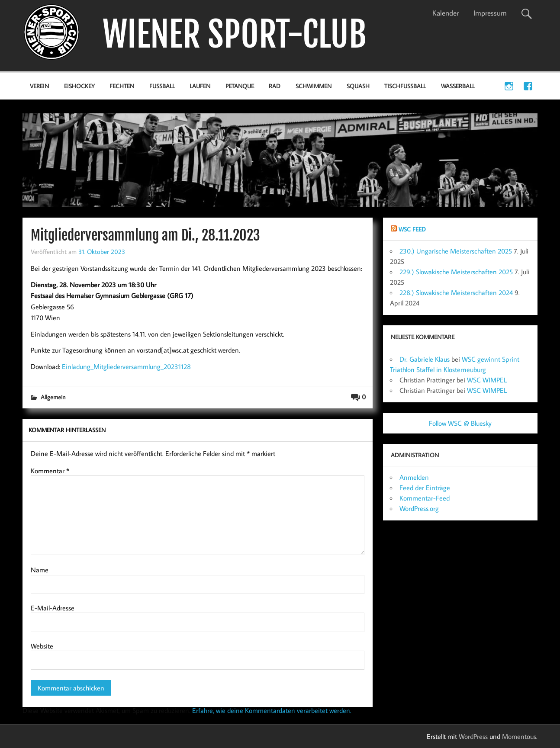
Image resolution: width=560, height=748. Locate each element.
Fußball (162, 86)
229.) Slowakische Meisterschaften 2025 (456, 272)
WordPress (473, 736)
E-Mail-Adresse (53, 608)
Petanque (240, 86)
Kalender (446, 13)
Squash (358, 86)
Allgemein (53, 397)
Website (42, 646)
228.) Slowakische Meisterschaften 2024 (456, 292)
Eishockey (79, 86)
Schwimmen (314, 86)
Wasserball (458, 86)
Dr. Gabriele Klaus (425, 359)
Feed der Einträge (425, 488)
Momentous (519, 736)
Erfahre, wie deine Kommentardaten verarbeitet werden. (272, 710)
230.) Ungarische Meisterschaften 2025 (456, 251)
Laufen (200, 86)
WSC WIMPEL (487, 380)
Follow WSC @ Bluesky (460, 423)
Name (40, 570)
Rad (275, 86)
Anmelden (414, 477)
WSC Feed (412, 229)
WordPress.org (419, 508)
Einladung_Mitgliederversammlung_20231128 (126, 366)
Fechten (122, 86)
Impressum (490, 13)
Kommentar (50, 471)
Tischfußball (405, 86)
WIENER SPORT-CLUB (235, 34)
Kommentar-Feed (425, 498)
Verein (39, 86)
